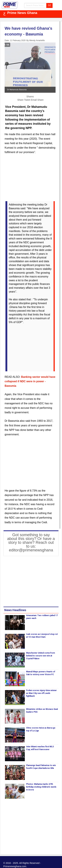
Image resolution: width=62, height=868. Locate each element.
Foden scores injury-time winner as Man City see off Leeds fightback (41, 693)
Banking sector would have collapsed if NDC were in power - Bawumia (30, 381)
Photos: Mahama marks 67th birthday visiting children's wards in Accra (41, 787)
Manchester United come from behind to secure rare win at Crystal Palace (41, 656)
